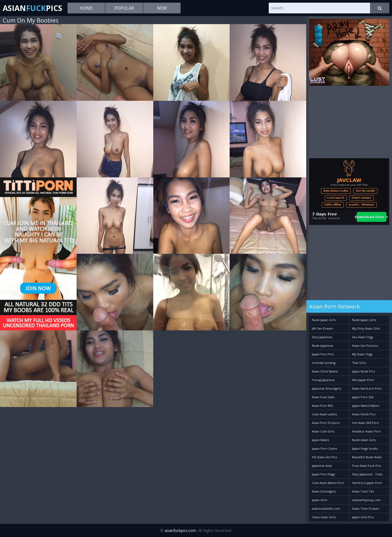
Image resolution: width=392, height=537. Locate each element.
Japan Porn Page (324, 474)
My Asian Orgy (362, 354)
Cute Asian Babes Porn (328, 483)
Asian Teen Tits (363, 491)
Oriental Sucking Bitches (324, 364)
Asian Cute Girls (323, 431)
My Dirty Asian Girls (366, 328)
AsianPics (32, 8)
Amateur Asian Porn (366, 431)
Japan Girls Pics (363, 517)
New (162, 8)
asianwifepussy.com (366, 500)
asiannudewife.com (326, 508)
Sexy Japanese (322, 337)
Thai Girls (359, 363)
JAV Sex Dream (322, 328)
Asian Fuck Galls (323, 397)
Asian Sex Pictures (365, 346)
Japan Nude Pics (363, 371)
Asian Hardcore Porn (367, 388)
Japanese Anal (322, 466)
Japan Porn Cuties (324, 448)
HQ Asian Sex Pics (324, 457)
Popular (124, 8)
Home (86, 8)
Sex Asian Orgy (363, 337)
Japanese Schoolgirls (326, 388)
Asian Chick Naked (325, 371)
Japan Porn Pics (323, 354)
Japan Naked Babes (366, 406)
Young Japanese (323, 380)
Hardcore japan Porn (367, 483)
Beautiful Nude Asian (367, 457)
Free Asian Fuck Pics (367, 466)
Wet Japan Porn (363, 380)
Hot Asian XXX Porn (365, 423)
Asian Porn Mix (322, 406)
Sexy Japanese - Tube (367, 474)
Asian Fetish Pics (364, 414)
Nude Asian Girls (364, 440)
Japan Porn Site (363, 397)
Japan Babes (320, 440)
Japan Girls (320, 500)
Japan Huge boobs (365, 448)
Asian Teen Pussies (366, 508)
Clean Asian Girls (324, 517)
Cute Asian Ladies (324, 414)
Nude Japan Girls (324, 320)
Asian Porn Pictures (326, 423)
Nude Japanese (323, 346)
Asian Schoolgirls (324, 491)
